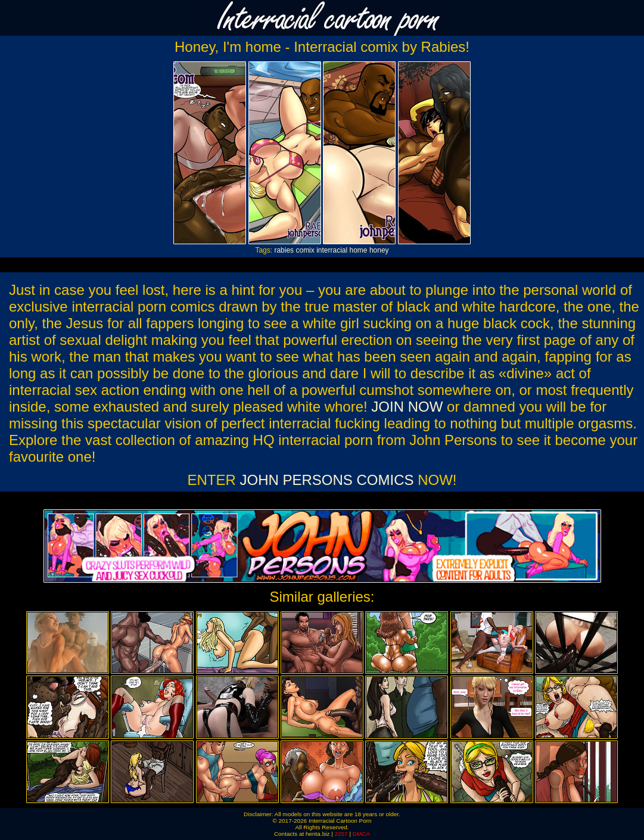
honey (379, 250)
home (359, 250)
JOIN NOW (407, 407)
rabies (284, 250)
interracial (332, 250)
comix (305, 250)
